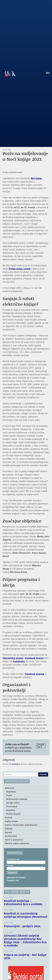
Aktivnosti (9, 788)
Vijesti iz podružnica (14, 840)
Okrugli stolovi (13, 803)
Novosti (8, 832)
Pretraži (43, 774)
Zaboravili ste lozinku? (16, 877)
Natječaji (9, 829)
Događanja (11, 792)
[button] (48, 74)
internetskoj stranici (13, 658)
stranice (35, 674)
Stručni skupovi (13, 814)
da (29, 269)
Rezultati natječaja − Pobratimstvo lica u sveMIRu (24, 902)
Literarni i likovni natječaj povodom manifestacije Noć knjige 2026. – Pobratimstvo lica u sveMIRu (25, 940)
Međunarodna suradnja (17, 799)
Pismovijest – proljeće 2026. (22, 926)
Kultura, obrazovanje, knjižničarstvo (21, 825)
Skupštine (11, 810)
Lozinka (10, 865)
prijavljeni (16, 764)
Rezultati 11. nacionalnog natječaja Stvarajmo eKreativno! (26, 915)
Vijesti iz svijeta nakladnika (17, 843)
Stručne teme (11, 836)
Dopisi (9, 795)
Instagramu (19, 661)
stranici (34, 658)
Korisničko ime (13, 859)
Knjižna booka (11, 821)
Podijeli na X (40, 746)
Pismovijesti (12, 806)
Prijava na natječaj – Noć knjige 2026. (25, 956)
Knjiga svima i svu (18, 269)
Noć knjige (36, 178)
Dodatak (9, 818)
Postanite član (13, 880)
